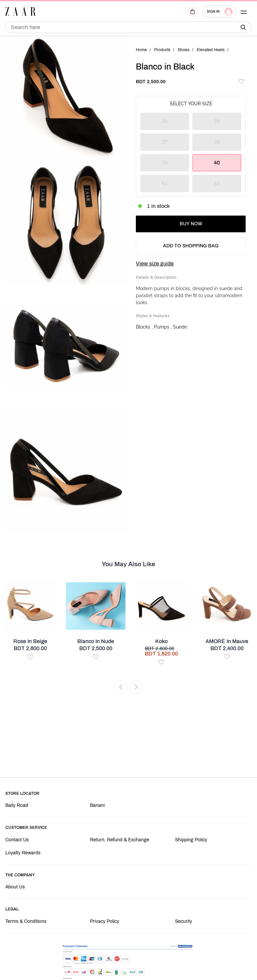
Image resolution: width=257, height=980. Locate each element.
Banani (97, 805)
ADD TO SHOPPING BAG (191, 246)
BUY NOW (191, 224)
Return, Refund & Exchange (120, 840)
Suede (180, 327)
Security (184, 921)
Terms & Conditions (26, 921)
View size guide (155, 264)
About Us (15, 887)
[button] (244, 11)
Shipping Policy (191, 840)
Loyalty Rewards (23, 853)
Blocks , (145, 327)
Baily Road (17, 805)
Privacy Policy (105, 921)
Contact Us (17, 840)
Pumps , (163, 327)
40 (217, 163)
